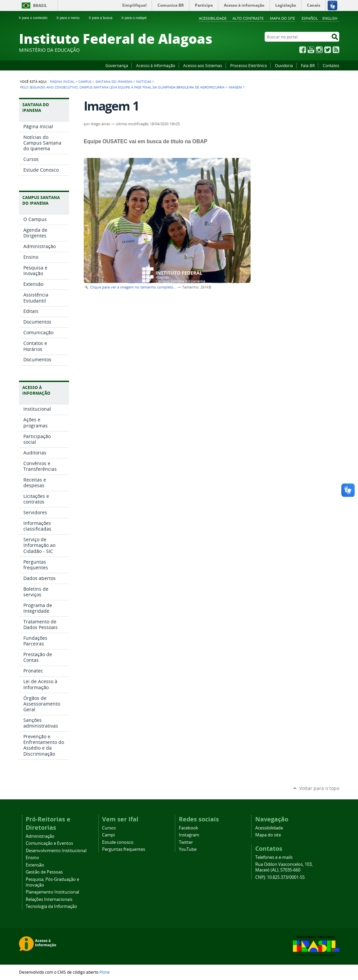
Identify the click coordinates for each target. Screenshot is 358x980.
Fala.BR (308, 65)
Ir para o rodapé (137, 18)
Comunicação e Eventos (49, 843)
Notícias (144, 81)
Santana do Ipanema (114, 81)
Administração (40, 836)
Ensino (32, 858)
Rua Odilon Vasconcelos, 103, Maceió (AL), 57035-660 (284, 867)
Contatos (331, 65)
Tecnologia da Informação (51, 906)
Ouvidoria (284, 65)
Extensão (35, 865)
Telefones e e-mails (274, 857)
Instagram (319, 50)
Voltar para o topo (319, 788)
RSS (336, 50)
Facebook (303, 50)
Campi (108, 835)
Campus (85, 81)
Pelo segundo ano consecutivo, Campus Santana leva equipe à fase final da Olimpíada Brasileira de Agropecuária (122, 87)
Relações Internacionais (49, 899)
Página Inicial (62, 81)
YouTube (311, 50)
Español (310, 18)
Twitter (328, 50)
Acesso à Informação (156, 65)
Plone (105, 972)
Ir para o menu (71, 18)
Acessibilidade (213, 18)
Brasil (40, 6)
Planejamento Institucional (52, 892)
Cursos (109, 828)
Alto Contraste (248, 18)
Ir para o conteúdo (36, 18)
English (330, 18)
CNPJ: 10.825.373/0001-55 (280, 877)
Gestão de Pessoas (44, 872)
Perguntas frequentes (124, 849)
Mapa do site (282, 18)
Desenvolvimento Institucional (56, 851)
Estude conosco (118, 842)
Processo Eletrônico (249, 65)
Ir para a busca (103, 18)
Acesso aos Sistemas (203, 65)
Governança (117, 65)
